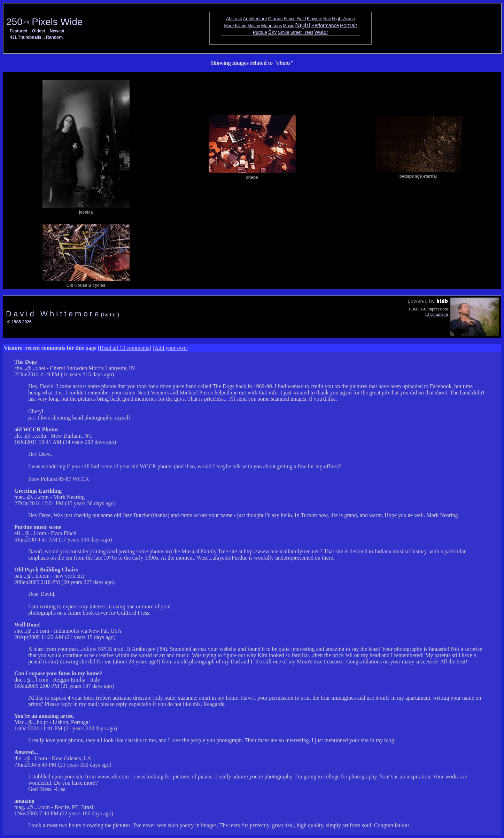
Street (296, 32)
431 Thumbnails (26, 37)
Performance (325, 25)
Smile (284, 32)
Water (321, 32)
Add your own (171, 348)
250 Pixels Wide (44, 22)
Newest (57, 31)
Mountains (272, 26)
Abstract (234, 19)
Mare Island (235, 26)
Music (289, 26)
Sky (273, 32)
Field (301, 19)
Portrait (348, 25)
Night (303, 25)
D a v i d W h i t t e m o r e (53, 314)
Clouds (276, 19)
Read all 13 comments (125, 348)
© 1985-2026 (20, 322)
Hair (327, 19)
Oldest (38, 31)
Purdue (260, 32)
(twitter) (110, 314)
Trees (308, 32)
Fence (290, 19)
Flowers (315, 19)
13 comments (437, 314)
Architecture (255, 19)
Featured (19, 31)
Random (54, 37)
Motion (254, 26)
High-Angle (343, 19)
